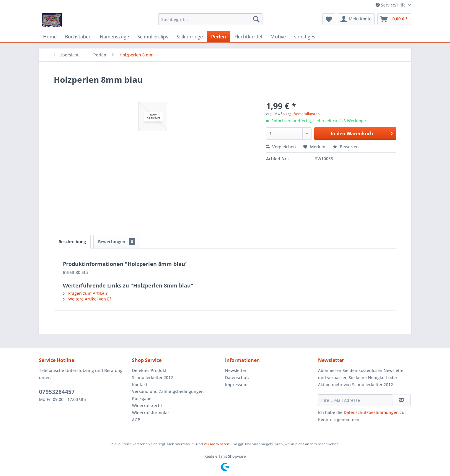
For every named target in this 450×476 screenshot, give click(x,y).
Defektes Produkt (149, 370)
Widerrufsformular (151, 413)
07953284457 (57, 392)
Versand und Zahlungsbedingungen (168, 391)
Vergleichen (281, 147)
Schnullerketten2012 (153, 377)
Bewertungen (117, 242)
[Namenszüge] (114, 37)
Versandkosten (217, 444)
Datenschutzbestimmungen (371, 412)
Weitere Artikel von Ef (87, 299)
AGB (136, 420)
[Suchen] (256, 19)
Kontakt (140, 385)
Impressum (236, 385)
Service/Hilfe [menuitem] (391, 5)
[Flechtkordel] (248, 37)
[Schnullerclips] (153, 37)
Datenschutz (237, 377)
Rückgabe (142, 398)
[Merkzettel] (329, 19)
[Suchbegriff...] (210, 19)
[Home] (50, 37)
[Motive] (278, 37)
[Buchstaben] (78, 37)
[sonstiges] (305, 37)
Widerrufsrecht (147, 406)
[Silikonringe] (190, 37)
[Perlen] (219, 37)
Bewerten (346, 147)
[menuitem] (210, 19)
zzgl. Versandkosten (303, 114)
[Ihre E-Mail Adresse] (355, 400)
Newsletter (236, 370)
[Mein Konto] (356, 19)
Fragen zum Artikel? (85, 293)
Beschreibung (72, 242)
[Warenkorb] (394, 19)
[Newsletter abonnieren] (401, 400)
